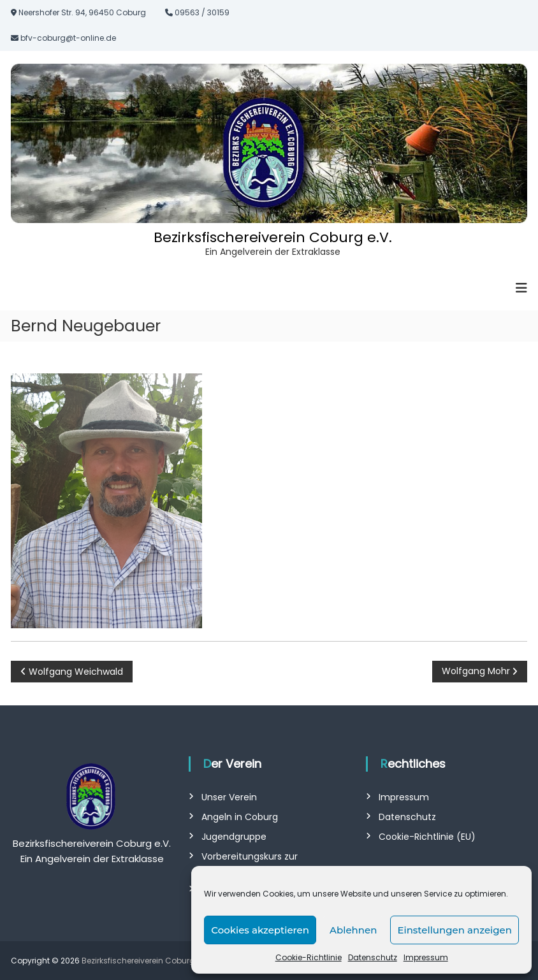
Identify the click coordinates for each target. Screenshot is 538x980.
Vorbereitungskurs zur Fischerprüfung (250, 863)
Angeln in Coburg (240, 817)
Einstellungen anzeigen (454, 930)
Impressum (426, 957)
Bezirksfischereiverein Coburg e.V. (273, 237)
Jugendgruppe (234, 837)
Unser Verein (229, 797)
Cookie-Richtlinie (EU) (427, 837)
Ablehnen (353, 930)
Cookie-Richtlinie (309, 957)
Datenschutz (373, 957)
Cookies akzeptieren (260, 930)
